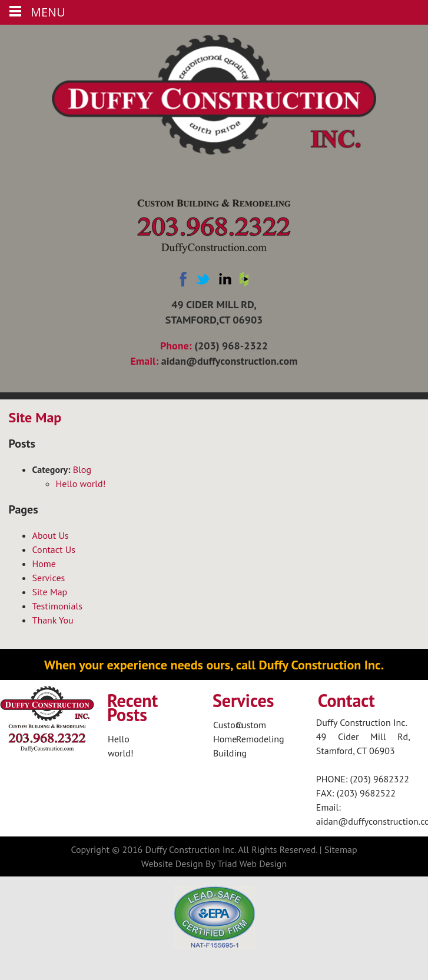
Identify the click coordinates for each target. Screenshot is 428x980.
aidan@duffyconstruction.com (230, 361)
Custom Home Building (230, 739)
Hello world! (81, 484)
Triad (227, 864)
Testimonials (57, 606)
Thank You (53, 620)
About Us (51, 535)
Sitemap (341, 849)
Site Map (50, 592)
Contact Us (54, 549)
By (210, 864)
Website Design (172, 864)
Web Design (263, 864)
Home (44, 564)
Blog (82, 469)
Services (49, 578)
